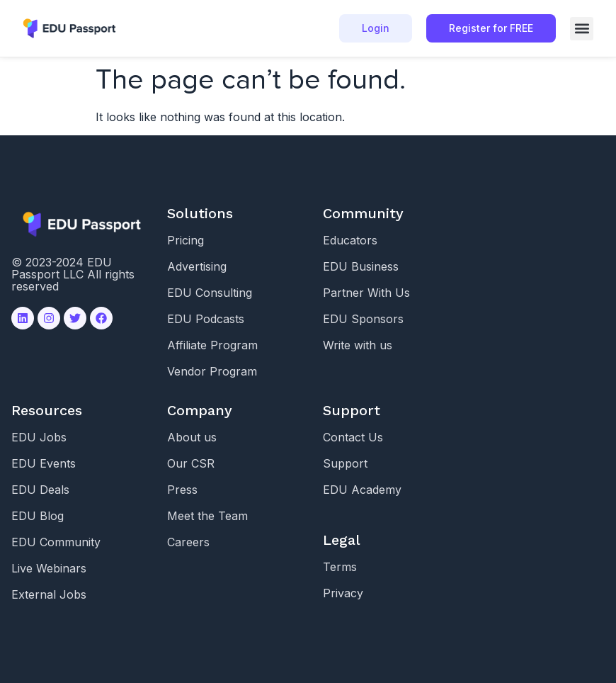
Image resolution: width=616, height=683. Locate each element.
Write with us (358, 345)
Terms (340, 567)
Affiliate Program (212, 345)
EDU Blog (38, 516)
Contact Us (353, 437)
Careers (188, 542)
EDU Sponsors (363, 319)
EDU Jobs (39, 437)
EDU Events (44, 463)
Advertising (197, 266)
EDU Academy (362, 490)
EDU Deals (40, 490)
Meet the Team (207, 516)
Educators (350, 240)
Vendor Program (212, 371)
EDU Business (361, 266)
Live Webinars (49, 568)
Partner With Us (366, 293)
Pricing (186, 240)
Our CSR (191, 463)
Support (345, 463)
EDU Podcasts (206, 319)
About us (192, 437)
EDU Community (56, 542)
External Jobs (49, 594)
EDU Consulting (210, 293)
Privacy (343, 593)
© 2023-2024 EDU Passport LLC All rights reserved (73, 274)
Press (182, 490)
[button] (582, 29)
